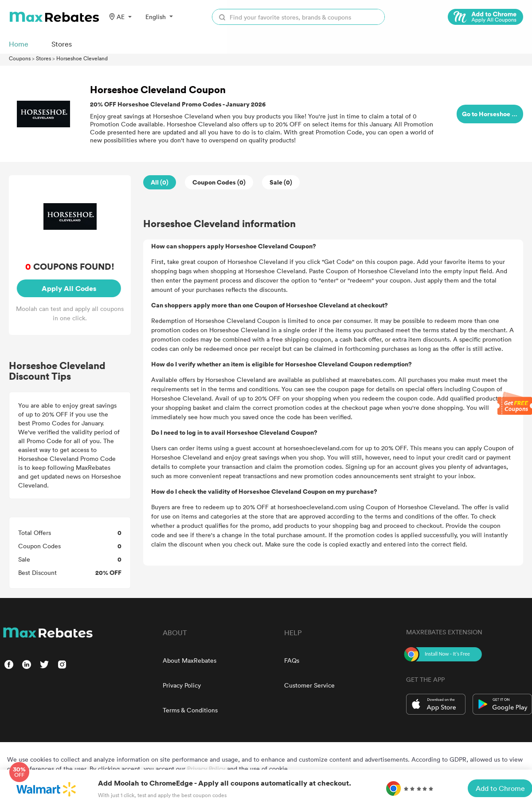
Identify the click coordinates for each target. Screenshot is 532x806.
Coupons (20, 58)
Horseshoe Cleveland (82, 58)
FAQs (292, 660)
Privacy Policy (182, 685)
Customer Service (309, 685)
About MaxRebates (190, 660)
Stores (43, 58)
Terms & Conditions (190, 710)
